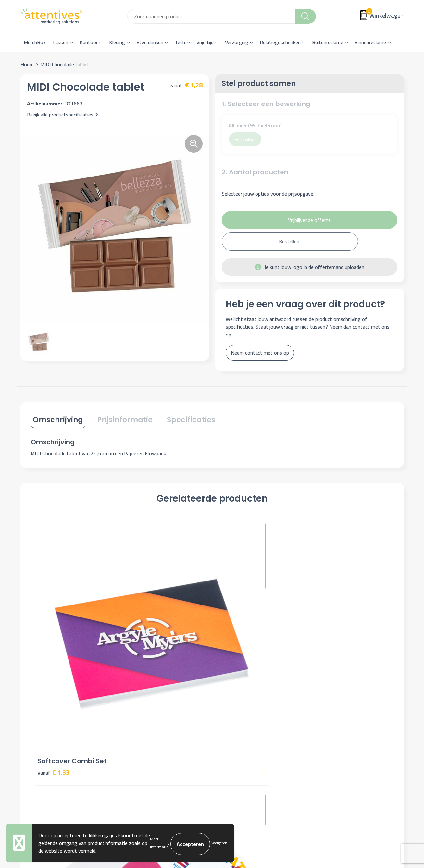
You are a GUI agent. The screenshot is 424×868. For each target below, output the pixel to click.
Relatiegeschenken (280, 42)
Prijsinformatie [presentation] (119, 418)
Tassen (60, 42)
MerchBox (35, 42)
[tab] (56, 419)
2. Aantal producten (255, 172)
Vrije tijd (205, 42)
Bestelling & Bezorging (245, 708)
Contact (229, 698)
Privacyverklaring (333, 718)
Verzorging (237, 42)
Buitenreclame (328, 42)
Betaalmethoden (238, 718)
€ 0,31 (144, 628)
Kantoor (89, 42)
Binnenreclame (370, 42)
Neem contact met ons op (260, 353)
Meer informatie (159, 843)
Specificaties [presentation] (180, 418)
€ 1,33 (54, 619)
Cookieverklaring (332, 708)
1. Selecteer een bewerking (266, 104)
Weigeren (219, 843)
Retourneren (234, 728)
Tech (180, 42)
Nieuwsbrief (138, 708)
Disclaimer (326, 728)
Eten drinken (150, 42)
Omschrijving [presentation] (56, 418)
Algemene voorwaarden (341, 698)
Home (27, 64)
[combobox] (211, 16)
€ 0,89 (325, 628)
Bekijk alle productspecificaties (62, 115)
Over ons (135, 698)
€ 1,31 (235, 628)
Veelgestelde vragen (147, 718)
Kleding (117, 42)
